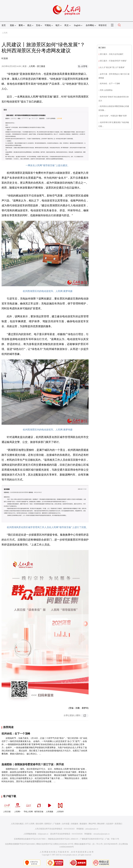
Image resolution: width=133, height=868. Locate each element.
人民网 (5, 33)
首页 (4, 25)
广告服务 (57, 824)
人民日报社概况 (17, 824)
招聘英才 (48, 824)
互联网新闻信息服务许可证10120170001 (30, 839)
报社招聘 (39, 824)
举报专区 (103, 25)
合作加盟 (66, 824)
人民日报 (7, 807)
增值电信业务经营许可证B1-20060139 (63, 839)
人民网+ (18, 807)
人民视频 (49, 807)
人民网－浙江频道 (37, 66)
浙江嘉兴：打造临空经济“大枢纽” (113, 61)
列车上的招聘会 (106, 90)
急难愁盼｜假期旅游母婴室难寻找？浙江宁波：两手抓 (33, 764)
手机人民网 (28, 807)
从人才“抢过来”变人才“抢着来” (112, 67)
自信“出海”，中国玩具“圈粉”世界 (113, 116)
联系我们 (119, 824)
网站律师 (101, 824)
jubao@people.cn (92, 829)
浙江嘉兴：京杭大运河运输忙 (112, 54)
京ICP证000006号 (111, 844)
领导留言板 (39, 807)
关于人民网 (30, 824)
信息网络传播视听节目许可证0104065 (20, 844)
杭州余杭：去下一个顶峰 (16, 734)
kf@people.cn (43, 834)
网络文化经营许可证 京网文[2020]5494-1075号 (55, 844)
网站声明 (92, 824)
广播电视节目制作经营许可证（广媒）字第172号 (100, 839)
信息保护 (110, 824)
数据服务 (83, 824)
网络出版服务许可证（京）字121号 (89, 844)
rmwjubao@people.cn (101, 834)
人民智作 (60, 807)
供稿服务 (75, 824)
